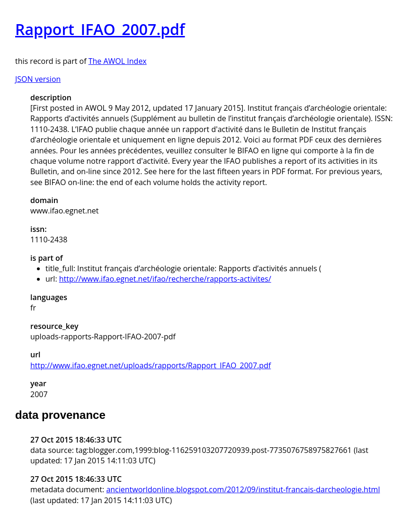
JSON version (38, 79)
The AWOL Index (118, 61)
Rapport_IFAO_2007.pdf (100, 29)
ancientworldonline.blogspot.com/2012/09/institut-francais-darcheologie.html (243, 489)
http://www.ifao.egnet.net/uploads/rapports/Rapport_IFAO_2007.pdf (151, 365)
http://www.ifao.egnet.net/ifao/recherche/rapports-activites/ (165, 279)
